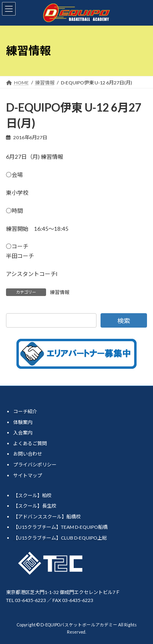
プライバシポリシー (35, 465)
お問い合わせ (28, 454)
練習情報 (60, 292)
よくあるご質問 (30, 443)
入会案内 (23, 433)
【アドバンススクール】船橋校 (47, 516)
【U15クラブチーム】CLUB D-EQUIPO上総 (60, 537)
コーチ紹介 (25, 411)
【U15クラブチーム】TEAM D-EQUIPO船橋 (60, 527)
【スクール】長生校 (35, 506)
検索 (124, 321)
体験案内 (23, 422)
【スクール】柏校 (32, 495)
